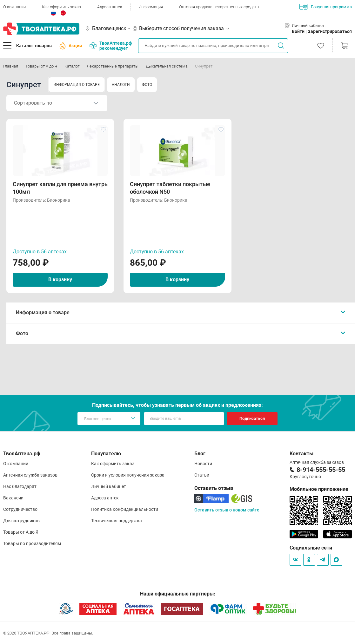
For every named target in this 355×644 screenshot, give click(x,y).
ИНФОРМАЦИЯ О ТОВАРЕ (77, 85)
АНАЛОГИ (121, 85)
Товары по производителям (32, 543)
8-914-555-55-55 (321, 470)
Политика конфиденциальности (125, 509)
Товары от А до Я (21, 532)
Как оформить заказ (61, 7)
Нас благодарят (20, 486)
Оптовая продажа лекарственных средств (219, 7)
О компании (14, 7)
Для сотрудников (21, 521)
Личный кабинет (109, 486)
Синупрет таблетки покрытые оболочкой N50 (170, 188)
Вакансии (13, 498)
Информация (151, 7)
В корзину (60, 280)
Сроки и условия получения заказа (128, 475)
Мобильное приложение (319, 489)
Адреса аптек (110, 7)
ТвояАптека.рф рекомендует (111, 46)
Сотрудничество (20, 509)
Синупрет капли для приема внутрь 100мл (60, 188)
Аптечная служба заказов (30, 475)
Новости (203, 464)
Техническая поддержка (117, 521)
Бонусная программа (326, 7)
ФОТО (147, 85)
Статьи (202, 475)
